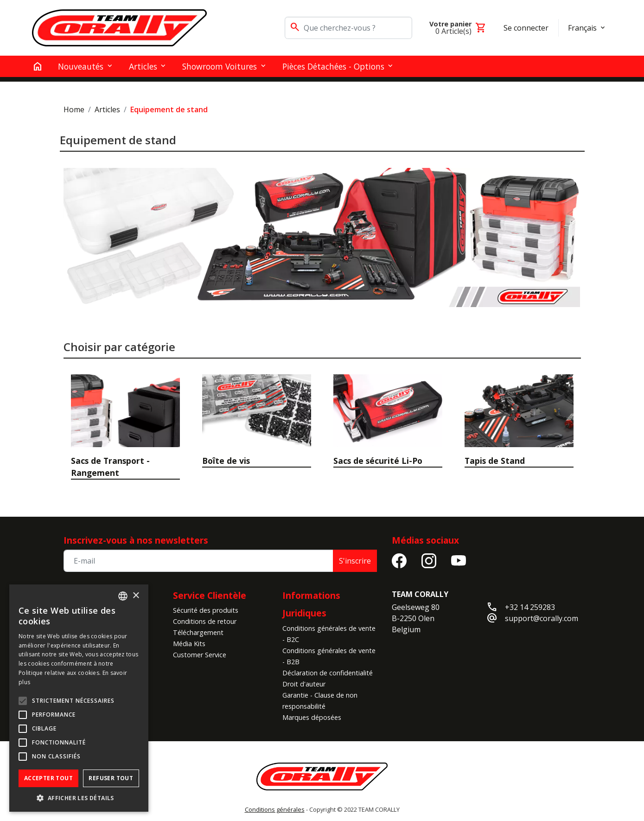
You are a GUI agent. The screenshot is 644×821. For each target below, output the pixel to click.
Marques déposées (312, 717)
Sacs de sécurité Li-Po (378, 461)
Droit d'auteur (304, 684)
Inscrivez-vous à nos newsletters (136, 540)
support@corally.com (542, 618)
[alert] (79, 698)
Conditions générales (275, 809)
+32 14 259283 (530, 607)
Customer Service (200, 655)
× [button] (136, 596)
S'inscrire (355, 561)
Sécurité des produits (206, 610)
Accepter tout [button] (48, 778)
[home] (38, 66)
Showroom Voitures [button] (220, 66)
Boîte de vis (226, 461)
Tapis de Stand (495, 461)
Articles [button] (143, 66)
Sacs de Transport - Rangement (110, 467)
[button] (79, 798)
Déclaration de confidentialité (328, 673)
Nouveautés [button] (81, 66)
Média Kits (189, 644)
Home (74, 109)
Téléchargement (198, 632)
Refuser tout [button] (111, 778)
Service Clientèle (210, 595)
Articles (107, 109)
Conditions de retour (205, 621)
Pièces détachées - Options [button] (333, 66)
